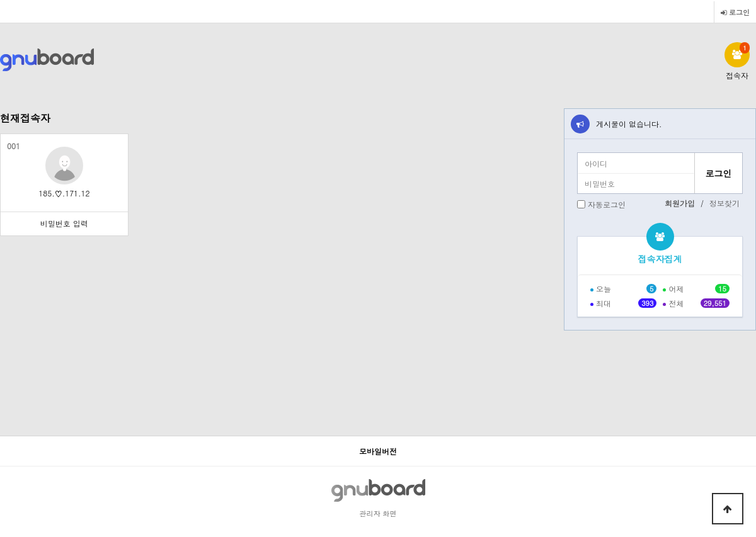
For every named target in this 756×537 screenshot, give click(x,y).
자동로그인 (607, 204)
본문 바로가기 (0, 0)
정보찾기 (724, 203)
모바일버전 (378, 451)
